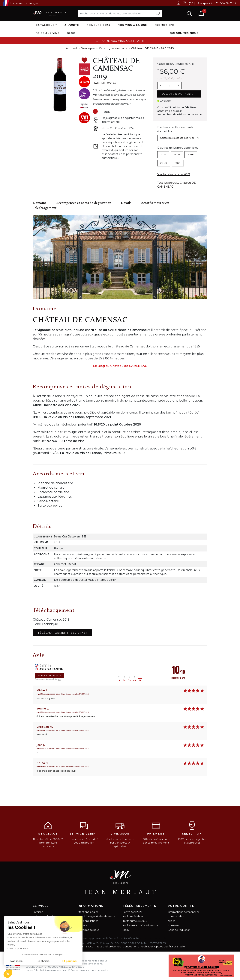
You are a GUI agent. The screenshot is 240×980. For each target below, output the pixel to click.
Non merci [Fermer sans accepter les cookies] (17, 961)
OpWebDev (161, 947)
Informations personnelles (184, 912)
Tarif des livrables (133, 916)
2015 (163, 155)
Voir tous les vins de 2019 (174, 174)
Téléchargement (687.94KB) (62, 633)
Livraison (38, 912)
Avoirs (171, 921)
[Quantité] (169, 86)
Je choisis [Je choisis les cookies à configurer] (43, 961)
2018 (191, 155)
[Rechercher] (120, 13)
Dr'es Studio (178, 947)
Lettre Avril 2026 (133, 912)
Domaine (40, 203)
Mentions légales (88, 912)
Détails (126, 203)
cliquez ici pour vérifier (154, 938)
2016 (177, 155)
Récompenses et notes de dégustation (84, 203)
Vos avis (82, 925)
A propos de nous (88, 930)
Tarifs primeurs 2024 (135, 921)
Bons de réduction (179, 930)
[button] (8, 974)
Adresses (173, 925)
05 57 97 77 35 (228, 3)
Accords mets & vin (155, 203)
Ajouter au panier (179, 94)
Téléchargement (45, 208)
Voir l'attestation (50, 676)
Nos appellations (88, 921)
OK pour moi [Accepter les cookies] (69, 961)
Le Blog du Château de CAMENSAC (120, 366)
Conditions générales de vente (96, 916)
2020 (164, 163)
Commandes (176, 916)
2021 (178, 163)
